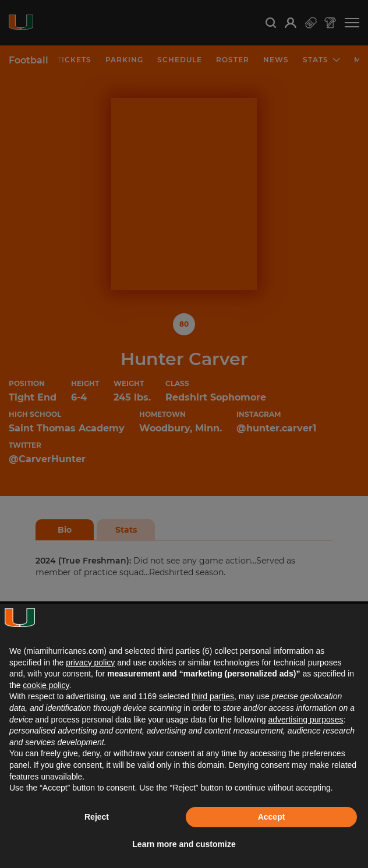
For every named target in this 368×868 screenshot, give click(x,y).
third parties (213, 696)
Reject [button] (97, 817)
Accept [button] (272, 817)
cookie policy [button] (46, 685)
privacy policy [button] (90, 662)
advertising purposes (305, 720)
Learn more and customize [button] (184, 844)
